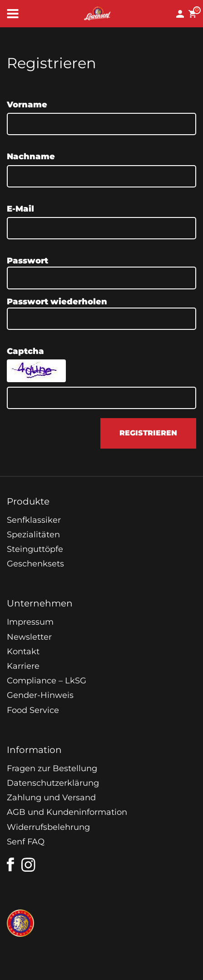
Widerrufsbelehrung (48, 827)
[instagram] (29, 865)
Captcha (25, 351)
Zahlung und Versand (51, 798)
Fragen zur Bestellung (52, 768)
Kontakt (23, 652)
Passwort (27, 261)
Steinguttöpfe (35, 549)
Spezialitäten (33, 535)
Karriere (23, 666)
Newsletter (29, 637)
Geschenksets (35, 564)
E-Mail (20, 209)
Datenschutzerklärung (53, 783)
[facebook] (10, 864)
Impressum (30, 622)
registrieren (148, 433)
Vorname (27, 105)
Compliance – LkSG (47, 681)
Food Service (33, 710)
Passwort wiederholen (57, 302)
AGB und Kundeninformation (67, 812)
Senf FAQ (26, 842)
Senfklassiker (34, 520)
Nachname (31, 157)
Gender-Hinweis (40, 695)
